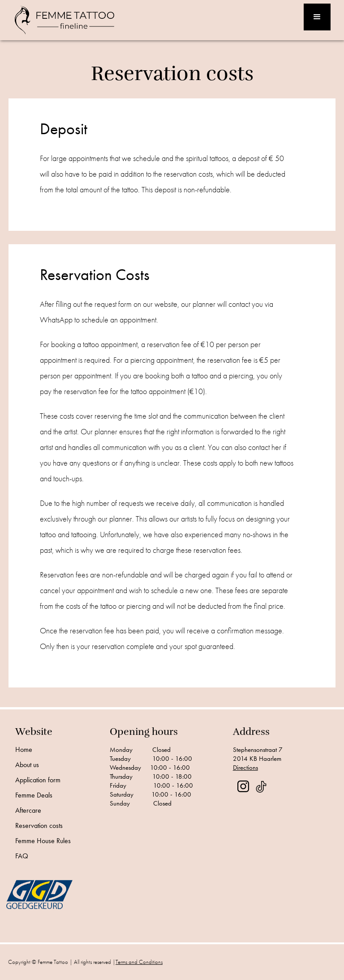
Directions (245, 768)
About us (27, 765)
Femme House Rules (43, 841)
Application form (38, 780)
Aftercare (28, 810)
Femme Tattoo (53, 962)
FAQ (22, 856)
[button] (317, 17)
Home (24, 750)
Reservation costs (39, 826)
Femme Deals (34, 795)
